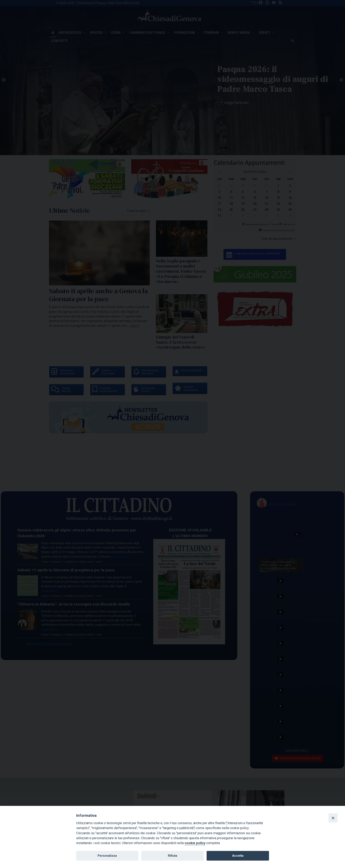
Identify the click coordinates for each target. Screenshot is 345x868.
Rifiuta (172, 856)
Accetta (238, 856)
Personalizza (107, 856)
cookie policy (195, 843)
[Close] (333, 818)
